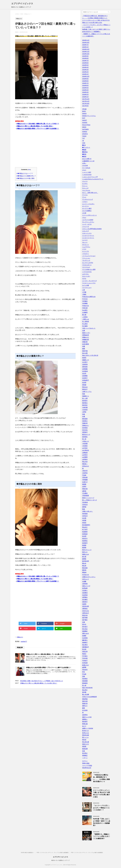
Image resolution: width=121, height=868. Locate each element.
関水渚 (84, 740)
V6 (83, 141)
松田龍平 (85, 543)
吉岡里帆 (85, 369)
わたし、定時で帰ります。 (90, 193)
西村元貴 (85, 701)
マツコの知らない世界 (89, 269)
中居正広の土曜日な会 (89, 297)
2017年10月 (86, 104)
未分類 (84, 518)
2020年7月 (85, 45)
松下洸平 (85, 529)
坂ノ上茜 (85, 398)
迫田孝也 (85, 715)
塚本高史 (85, 405)
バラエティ (86, 254)
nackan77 (24, 641)
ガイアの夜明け (87, 211)
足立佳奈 (85, 710)
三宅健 (84, 292)
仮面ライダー (86, 333)
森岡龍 (84, 559)
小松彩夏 (85, 444)
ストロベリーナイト (88, 236)
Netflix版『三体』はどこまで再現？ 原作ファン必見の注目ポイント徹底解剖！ (102, 822)
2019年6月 (85, 63)
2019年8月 (85, 58)
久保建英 (85, 312)
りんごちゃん (86, 190)
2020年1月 (85, 47)
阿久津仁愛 (86, 742)
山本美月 (85, 455)
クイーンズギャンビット (90, 215)
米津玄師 (85, 663)
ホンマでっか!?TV (88, 263)
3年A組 (84, 109)
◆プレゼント (86, 147)
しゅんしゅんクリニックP (90, 177)
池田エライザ (86, 586)
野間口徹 (85, 724)
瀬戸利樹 (85, 618)
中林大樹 (85, 308)
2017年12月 (86, 99)
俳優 (84, 346)
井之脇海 (85, 326)
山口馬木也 (86, 450)
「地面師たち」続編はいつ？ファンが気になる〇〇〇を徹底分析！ (101, 836)
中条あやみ (86, 306)
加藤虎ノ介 (86, 360)
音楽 (84, 751)
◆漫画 (84, 156)
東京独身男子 (86, 525)
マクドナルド (86, 267)
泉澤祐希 (85, 588)
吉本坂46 (85, 371)
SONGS (85, 132)
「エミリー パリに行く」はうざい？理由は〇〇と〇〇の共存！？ (102, 808)
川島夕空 (85, 471)
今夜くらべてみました (89, 328)
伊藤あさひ (20, 637)
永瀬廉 (84, 581)
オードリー (86, 206)
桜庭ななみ (86, 554)
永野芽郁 (85, 584)
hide (29, 170)
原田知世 (85, 367)
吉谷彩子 (85, 378)
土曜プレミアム (87, 392)
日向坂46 (85, 502)
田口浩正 (85, 629)
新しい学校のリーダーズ (90, 500)
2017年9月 (85, 106)
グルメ (84, 217)
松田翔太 (85, 541)
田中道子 (85, 627)
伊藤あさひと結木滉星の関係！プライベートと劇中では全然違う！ (38, 129)
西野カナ (85, 706)
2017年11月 (86, 101)
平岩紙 (84, 475)
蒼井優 (84, 692)
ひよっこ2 (85, 188)
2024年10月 (86, 42)
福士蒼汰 (85, 645)
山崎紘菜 (85, 453)
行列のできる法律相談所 (90, 697)
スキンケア (86, 231)
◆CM (84, 145)
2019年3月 (85, 70)
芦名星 (84, 674)
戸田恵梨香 (86, 496)
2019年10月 (86, 54)
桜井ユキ (85, 552)
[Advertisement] (45, 150)
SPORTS (85, 134)
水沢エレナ (86, 579)
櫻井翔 (84, 570)
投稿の (86, 763)
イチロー (85, 202)
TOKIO (84, 136)
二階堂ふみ (86, 319)
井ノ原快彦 (86, 321)
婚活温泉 (85, 419)
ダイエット (86, 245)
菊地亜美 (85, 683)
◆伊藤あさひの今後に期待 (25, 178)
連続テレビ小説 (87, 717)
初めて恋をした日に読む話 (90, 355)
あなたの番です (87, 159)
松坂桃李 (85, 532)
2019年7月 (85, 61)
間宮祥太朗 (86, 735)
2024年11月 (86, 40)
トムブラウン (86, 247)
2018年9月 (85, 79)
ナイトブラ (86, 251)
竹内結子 (85, 661)
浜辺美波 (85, 595)
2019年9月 (85, 56)
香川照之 (85, 753)
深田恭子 (85, 602)
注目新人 (85, 590)
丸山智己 (85, 310)
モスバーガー (86, 276)
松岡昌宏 (85, 534)
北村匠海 (85, 364)
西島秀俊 (85, 699)
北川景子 (85, 362)
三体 (84, 290)
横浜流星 (85, 568)
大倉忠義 (85, 407)
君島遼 (84, 385)
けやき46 (85, 165)
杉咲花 (84, 523)
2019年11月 (86, 52)
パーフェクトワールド (89, 256)
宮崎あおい (86, 425)
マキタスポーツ (87, 265)
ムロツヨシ (86, 274)
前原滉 (84, 358)
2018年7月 (85, 83)
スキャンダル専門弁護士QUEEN (92, 229)
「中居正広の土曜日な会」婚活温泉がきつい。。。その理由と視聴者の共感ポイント (101, 778)
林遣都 (84, 545)
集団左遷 (85, 749)
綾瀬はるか (86, 665)
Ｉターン (85, 758)
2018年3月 (85, 92)
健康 (84, 349)
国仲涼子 (85, 389)
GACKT (85, 120)
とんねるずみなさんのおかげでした (93, 179)
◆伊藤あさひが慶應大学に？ (26, 176)
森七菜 (84, 557)
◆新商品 (85, 152)
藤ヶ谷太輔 (86, 694)
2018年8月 (85, 81)
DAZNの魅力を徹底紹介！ (28, 853)
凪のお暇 (85, 353)
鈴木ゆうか (86, 731)
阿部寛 (84, 746)
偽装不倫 (85, 351)
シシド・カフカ (87, 224)
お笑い (84, 163)
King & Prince (86, 125)
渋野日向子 (86, 613)
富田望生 (85, 437)
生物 (84, 622)
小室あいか (86, 441)
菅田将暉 (85, 681)
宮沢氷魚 (85, 430)
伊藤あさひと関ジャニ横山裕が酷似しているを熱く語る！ (35, 126)
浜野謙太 (85, 597)
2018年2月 (85, 94)
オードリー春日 (87, 208)
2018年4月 (85, 90)
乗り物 (84, 315)
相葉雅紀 (85, 631)
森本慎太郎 (86, 561)
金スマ (84, 726)
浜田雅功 (85, 593)
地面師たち (86, 396)
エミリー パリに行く (88, 204)
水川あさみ (86, 575)
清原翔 (84, 604)
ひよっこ (85, 186)
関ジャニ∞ (85, 737)
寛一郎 (84, 439)
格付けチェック (87, 550)
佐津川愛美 (86, 344)
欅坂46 (84, 572)
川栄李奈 (85, 473)
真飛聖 (84, 636)
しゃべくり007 (87, 172)
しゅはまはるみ (87, 175)
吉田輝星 (85, 376)
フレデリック (86, 260)
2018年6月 (85, 85)
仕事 (84, 330)
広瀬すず (85, 482)
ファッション (86, 258)
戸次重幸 (85, 493)
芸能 (84, 676)
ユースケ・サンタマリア (90, 281)
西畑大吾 (85, 703)
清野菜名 (85, 609)
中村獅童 (85, 303)
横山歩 (84, 563)
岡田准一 (85, 464)
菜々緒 (84, 685)
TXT (83, 138)
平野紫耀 (85, 480)
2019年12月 (86, 49)
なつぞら (85, 184)
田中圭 (84, 624)
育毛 (84, 672)
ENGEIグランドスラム (89, 116)
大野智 (84, 412)
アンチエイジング (88, 199)
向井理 (84, 382)
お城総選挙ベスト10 (88, 161)
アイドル (85, 195)
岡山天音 (85, 462)
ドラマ (84, 249)
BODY (84, 111)
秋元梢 (84, 649)
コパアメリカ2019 (88, 220)
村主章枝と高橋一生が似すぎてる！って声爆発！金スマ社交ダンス (42, 681)
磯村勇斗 (85, 640)
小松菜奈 (85, 446)
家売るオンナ (86, 434)
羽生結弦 (85, 670)
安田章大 (85, 421)
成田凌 (84, 491)
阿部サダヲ (86, 744)
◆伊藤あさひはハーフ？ (25, 173)
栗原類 (84, 547)
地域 (84, 394)
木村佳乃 (85, 516)
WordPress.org (87, 768)
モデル (84, 279)
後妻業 (84, 484)
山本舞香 (85, 457)
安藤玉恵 (85, 423)
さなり (84, 170)
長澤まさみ (86, 733)
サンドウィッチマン (88, 222)
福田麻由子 (86, 647)
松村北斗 (85, 538)
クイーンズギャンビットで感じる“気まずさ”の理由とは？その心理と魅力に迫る (101, 794)
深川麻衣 (85, 599)
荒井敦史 (85, 679)
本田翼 (84, 520)
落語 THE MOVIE (87, 688)
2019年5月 (85, 65)
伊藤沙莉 (85, 342)
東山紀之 (85, 527)
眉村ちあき (86, 633)
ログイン (85, 761)
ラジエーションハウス (89, 283)
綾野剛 (84, 667)
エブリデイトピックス (22, 4)
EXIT (84, 118)
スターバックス (87, 233)
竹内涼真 (85, 658)
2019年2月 (85, 72)
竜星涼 (84, 654)
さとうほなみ (86, 168)
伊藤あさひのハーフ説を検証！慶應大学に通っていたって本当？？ (38, 124)
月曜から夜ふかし (88, 511)
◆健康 (84, 150)
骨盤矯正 (85, 755)
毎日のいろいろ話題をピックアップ (60, 860)
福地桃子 (85, 642)
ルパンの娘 (86, 285)
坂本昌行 (85, 401)
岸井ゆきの (86, 466)
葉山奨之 (85, 690)
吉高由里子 (86, 380)
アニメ (84, 197)
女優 (84, 416)
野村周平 (85, 722)
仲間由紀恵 (86, 335)
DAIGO (84, 113)
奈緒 (84, 414)
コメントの (87, 765)
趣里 (84, 708)
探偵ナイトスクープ (88, 498)
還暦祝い (85, 719)
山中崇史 (85, 448)
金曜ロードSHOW (88, 728)
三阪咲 (84, 294)
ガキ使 (84, 213)
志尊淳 (84, 486)
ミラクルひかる (87, 272)
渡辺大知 (85, 615)
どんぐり (85, 181)
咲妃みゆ (85, 387)
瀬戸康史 (85, 620)
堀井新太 (85, 403)
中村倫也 (85, 301)
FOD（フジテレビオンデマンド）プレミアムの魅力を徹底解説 (53, 853)
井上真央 (85, 324)
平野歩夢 (85, 477)
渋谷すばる (86, 611)
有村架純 (85, 514)
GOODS (85, 123)
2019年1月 (85, 74)
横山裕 (84, 566)
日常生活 (85, 505)
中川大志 (85, 299)
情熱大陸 (85, 489)
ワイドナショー (87, 288)
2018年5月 (85, 88)
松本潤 (84, 536)
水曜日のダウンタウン (89, 577)
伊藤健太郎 (86, 340)
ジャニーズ (86, 227)
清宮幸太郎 (86, 606)
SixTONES (85, 129)
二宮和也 (85, 317)
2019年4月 (85, 67)
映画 (84, 509)
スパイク (85, 240)
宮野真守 (85, 432)
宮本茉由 (85, 428)
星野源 (84, 507)
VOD (84, 143)
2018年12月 (86, 76)
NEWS (84, 127)
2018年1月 (85, 97)
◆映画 (84, 154)
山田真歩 (85, 459)
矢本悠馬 (85, 638)
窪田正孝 (85, 651)
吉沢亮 (84, 373)
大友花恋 (85, 410)
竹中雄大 (85, 656)
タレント (85, 242)
